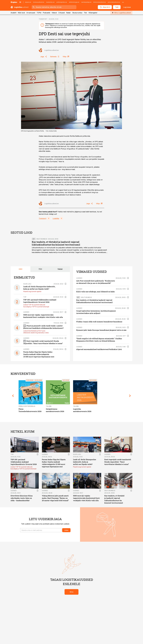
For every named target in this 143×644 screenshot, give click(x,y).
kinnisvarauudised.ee (100, 2)
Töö (85, 13)
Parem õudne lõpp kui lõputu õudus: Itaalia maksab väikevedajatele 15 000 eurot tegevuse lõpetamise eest (39, 354)
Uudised (26, 312)
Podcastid (46, 13)
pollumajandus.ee (62, 2)
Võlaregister (93, 13)
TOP (25, 297)
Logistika (56, 218)
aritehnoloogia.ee (74, 2)
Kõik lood (21, 13)
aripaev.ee (28, 2)
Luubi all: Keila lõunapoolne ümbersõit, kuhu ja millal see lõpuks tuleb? (85, 462)
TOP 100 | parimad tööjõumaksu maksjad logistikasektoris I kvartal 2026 (24, 462)
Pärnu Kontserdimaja (27, 406)
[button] (41, 530)
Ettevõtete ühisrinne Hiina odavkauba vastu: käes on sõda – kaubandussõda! (22, 498)
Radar (68, 13)
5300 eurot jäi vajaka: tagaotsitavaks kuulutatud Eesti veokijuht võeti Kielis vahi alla (86, 498)
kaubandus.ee (50, 2)
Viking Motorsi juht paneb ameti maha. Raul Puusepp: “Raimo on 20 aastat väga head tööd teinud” (55, 498)
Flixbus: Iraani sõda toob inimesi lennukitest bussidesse (99, 322)
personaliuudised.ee (114, 2)
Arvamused (31, 13)
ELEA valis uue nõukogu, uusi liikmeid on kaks (95, 292)
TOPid (39, 13)
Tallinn (49, 406)
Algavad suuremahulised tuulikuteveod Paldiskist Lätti (99, 349)
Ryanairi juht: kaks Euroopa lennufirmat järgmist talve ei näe (101, 330)
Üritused (61, 13)
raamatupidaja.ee (86, 2)
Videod (54, 13)
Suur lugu (27, 284)
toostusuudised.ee (39, 2)
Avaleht (13, 13)
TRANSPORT (43, 19)
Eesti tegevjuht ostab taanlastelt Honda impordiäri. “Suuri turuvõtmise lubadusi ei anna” (118, 462)
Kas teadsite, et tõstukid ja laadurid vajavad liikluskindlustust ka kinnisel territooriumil (56, 243)
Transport (43, 218)
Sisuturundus (77, 13)
